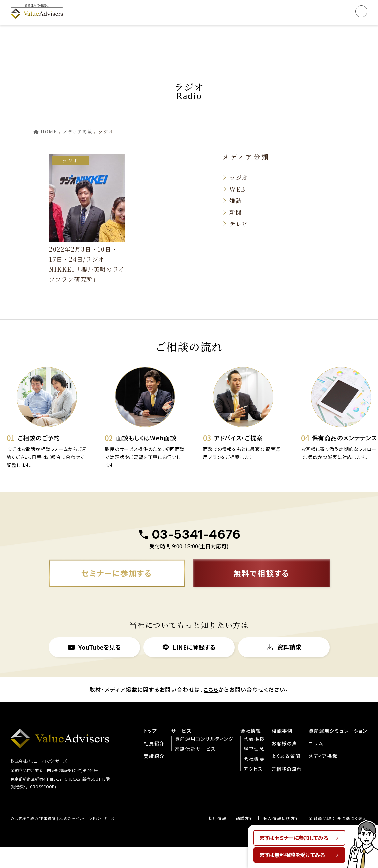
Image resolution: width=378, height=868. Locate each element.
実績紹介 (154, 776)
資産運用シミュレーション (338, 751)
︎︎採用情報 (217, 839)
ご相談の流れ (287, 789)
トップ (150, 751)
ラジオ (73, 143)
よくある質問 (286, 776)
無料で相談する (261, 593)
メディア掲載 (323, 776)
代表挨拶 (254, 759)
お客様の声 (284, 763)
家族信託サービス (195, 769)
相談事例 (282, 751)
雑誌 (236, 184)
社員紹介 (154, 763)
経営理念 (254, 769)
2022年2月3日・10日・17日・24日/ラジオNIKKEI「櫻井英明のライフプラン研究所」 (86, 246)
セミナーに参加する (117, 593)
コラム (316, 763)
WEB (238, 172)
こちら (211, 710)
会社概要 (254, 779)
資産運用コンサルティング (204, 759)
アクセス (253, 789)
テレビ (239, 208)
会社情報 (250, 751)
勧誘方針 (244, 839)
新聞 (236, 196)
